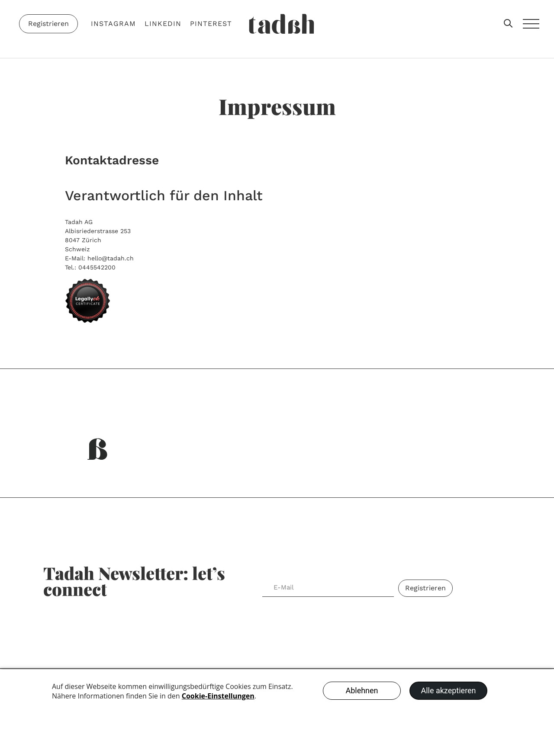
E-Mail (277, 574)
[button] (509, 24)
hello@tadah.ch (111, 258)
